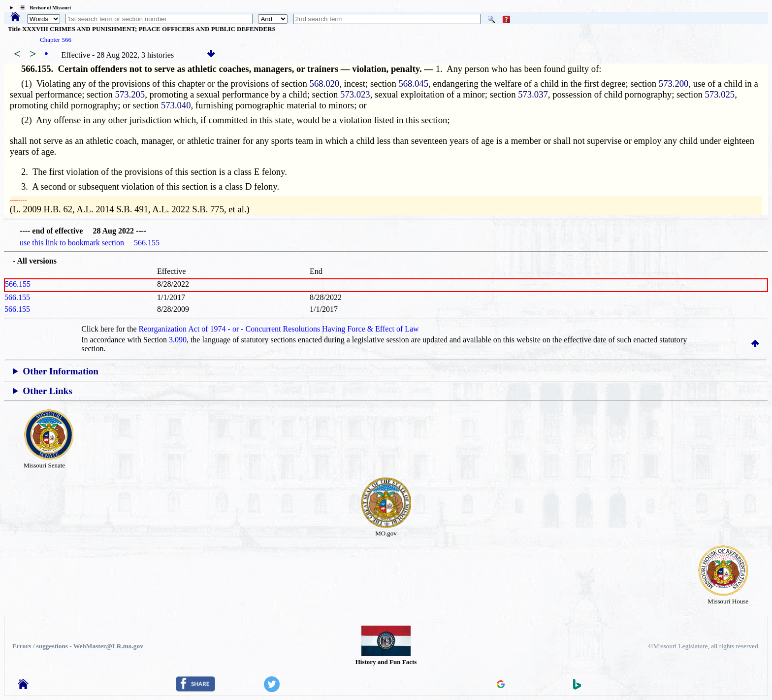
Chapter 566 (56, 40)
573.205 (130, 94)
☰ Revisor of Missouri (43, 8)
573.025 (720, 94)
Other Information (61, 371)
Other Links (47, 391)
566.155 (18, 284)
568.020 (325, 83)
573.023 (355, 94)
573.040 (176, 105)
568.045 (413, 83)
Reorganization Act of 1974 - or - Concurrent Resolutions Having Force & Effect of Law (279, 329)
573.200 (674, 83)
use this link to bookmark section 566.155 (90, 243)
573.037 (533, 94)
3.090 (178, 340)
